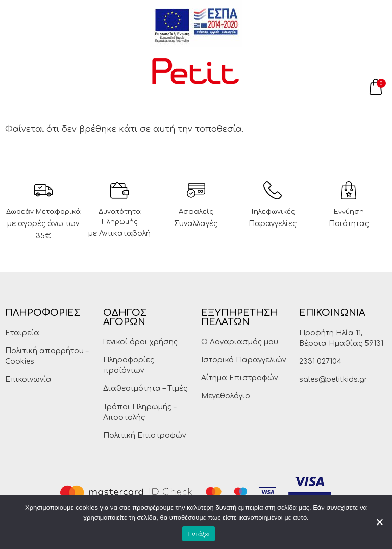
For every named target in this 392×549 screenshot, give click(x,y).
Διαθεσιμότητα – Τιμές (145, 389)
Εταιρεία (22, 333)
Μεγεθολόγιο (226, 396)
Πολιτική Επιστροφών (144, 435)
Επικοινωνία (28, 379)
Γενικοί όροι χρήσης (140, 342)
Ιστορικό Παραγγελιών (243, 360)
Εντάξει (199, 534)
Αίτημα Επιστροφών (239, 378)
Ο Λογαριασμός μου (240, 342)
